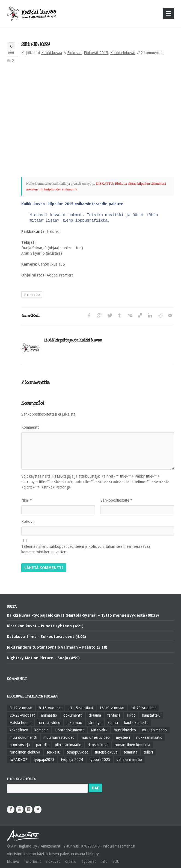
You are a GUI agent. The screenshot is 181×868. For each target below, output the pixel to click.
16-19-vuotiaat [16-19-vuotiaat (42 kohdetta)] (112, 708)
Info (104, 861)
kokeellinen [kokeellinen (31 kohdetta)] (19, 730)
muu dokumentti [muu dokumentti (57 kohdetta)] (23, 737)
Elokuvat (74, 53)
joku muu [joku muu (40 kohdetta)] (74, 723)
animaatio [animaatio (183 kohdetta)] (49, 715)
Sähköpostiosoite (116, 500)
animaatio (32, 295)
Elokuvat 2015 (96, 53)
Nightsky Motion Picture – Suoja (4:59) (43, 658)
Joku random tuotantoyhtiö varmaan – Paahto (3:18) (57, 647)
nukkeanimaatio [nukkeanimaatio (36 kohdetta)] (149, 737)
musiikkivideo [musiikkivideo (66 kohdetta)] (125, 730)
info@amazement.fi (119, 846)
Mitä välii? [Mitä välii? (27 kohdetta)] (99, 730)
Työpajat (88, 861)
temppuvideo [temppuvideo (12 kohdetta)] (78, 752)
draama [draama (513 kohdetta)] (95, 715)
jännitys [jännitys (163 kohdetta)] (95, 723)
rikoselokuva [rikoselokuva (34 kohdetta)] (98, 745)
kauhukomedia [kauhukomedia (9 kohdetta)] (136, 723)
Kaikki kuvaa (52, 53)
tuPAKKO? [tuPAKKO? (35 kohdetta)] (18, 760)
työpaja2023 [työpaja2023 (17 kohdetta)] (44, 760)
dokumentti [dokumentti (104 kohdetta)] (73, 715)
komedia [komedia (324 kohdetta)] (41, 730)
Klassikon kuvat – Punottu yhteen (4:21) (45, 626)
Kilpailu (70, 861)
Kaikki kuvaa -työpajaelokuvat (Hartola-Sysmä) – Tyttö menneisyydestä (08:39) (83, 615)
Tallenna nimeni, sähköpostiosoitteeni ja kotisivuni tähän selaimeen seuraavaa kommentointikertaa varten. (86, 549)
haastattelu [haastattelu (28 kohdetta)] (151, 715)
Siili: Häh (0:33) (35, 45)
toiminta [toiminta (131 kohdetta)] (130, 752)
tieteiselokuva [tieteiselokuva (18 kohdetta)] (106, 752)
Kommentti (30, 427)
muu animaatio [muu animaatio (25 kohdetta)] (155, 730)
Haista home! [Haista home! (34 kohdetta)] (20, 723)
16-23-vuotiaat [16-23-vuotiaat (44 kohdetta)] (143, 708)
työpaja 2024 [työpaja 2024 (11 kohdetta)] (72, 760)
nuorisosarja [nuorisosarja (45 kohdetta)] (20, 745)
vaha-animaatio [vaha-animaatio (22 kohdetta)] (129, 760)
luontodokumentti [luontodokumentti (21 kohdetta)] (70, 730)
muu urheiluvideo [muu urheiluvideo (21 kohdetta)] (95, 737)
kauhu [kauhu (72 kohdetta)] (113, 723)
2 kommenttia (152, 53)
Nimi (27, 500)
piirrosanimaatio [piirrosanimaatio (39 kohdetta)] (68, 745)
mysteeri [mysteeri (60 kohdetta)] (123, 737)
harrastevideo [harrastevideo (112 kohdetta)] (49, 723)
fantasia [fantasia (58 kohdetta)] (114, 715)
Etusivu (13, 861)
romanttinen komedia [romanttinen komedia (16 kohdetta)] (132, 745)
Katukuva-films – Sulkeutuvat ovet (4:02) (46, 637)
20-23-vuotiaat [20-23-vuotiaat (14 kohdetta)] (22, 715)
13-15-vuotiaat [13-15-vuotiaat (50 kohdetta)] (81, 708)
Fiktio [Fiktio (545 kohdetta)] (131, 715)
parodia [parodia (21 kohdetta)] (42, 745)
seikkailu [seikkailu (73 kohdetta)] (53, 752)
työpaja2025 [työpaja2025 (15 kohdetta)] (100, 760)
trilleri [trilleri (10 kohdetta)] (148, 752)
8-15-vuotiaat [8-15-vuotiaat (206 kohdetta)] (50, 708)
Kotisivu (28, 522)
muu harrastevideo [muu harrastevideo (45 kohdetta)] (59, 737)
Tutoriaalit (32, 861)
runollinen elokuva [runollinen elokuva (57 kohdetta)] (25, 752)
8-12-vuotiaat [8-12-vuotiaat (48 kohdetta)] (21, 708)
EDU (116, 861)
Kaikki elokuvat (123, 53)
